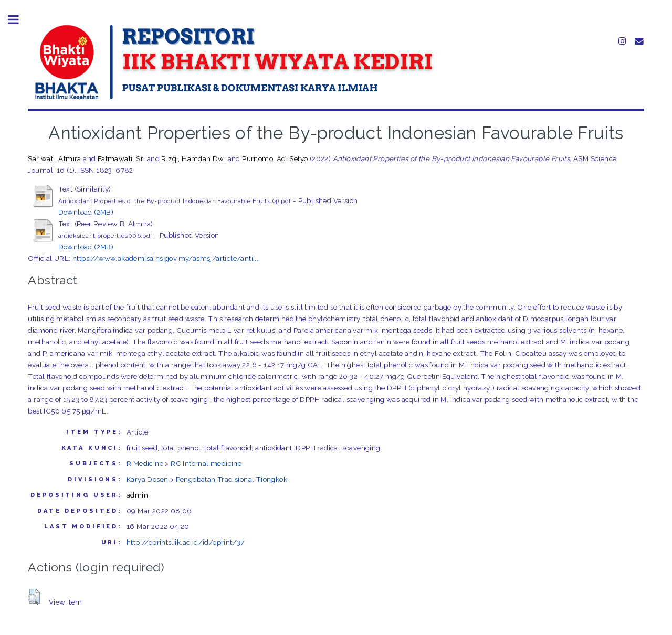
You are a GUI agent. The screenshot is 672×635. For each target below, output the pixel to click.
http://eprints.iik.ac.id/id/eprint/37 (186, 542)
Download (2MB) (86, 212)
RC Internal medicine (206, 463)
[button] (34, 597)
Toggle (19, 20)
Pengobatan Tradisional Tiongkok (232, 479)
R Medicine (145, 463)
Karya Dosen (147, 479)
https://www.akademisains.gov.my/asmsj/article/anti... (165, 258)
